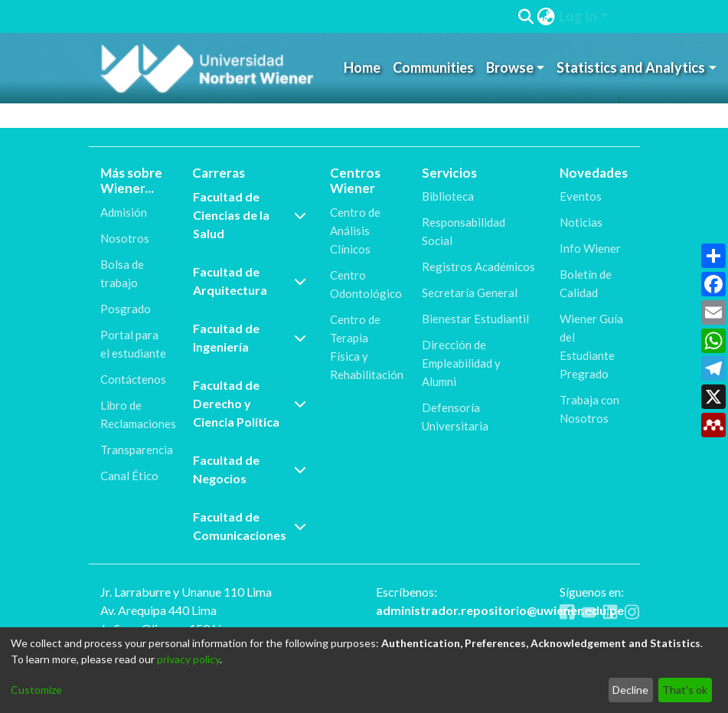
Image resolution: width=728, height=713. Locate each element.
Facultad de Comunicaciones (250, 526)
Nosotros (125, 238)
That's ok (685, 690)
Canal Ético (129, 476)
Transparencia (137, 450)
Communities (433, 67)
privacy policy (188, 659)
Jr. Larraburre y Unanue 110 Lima (186, 592)
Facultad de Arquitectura (250, 281)
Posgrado (126, 309)
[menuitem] (547, 16)
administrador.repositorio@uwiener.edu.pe (500, 610)
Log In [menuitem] (578, 16)
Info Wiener (590, 248)
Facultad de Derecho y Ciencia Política (250, 403)
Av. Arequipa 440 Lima (158, 610)
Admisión (124, 212)
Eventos (581, 196)
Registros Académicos (478, 267)
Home (362, 67)
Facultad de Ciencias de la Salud (250, 215)
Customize (36, 690)
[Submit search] (526, 17)
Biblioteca (448, 196)
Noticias (581, 222)
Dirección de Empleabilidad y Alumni (461, 363)
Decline (630, 690)
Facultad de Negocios (250, 469)
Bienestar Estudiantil (475, 319)
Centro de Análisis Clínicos (355, 231)
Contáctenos (133, 379)
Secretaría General (470, 293)
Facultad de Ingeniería (250, 337)
